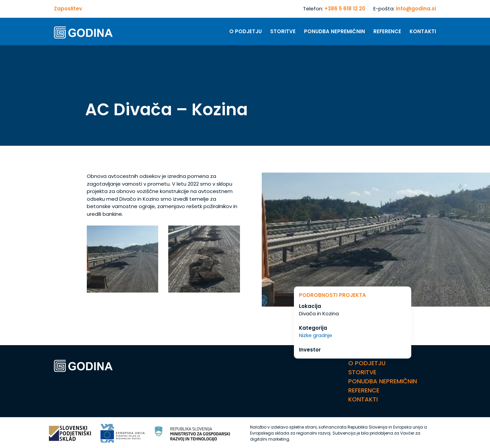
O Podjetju (246, 31)
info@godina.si (416, 9)
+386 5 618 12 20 (345, 9)
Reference (387, 31)
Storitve (283, 31)
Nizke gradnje (316, 335)
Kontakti (423, 31)
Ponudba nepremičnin (334, 31)
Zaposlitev (68, 9)
